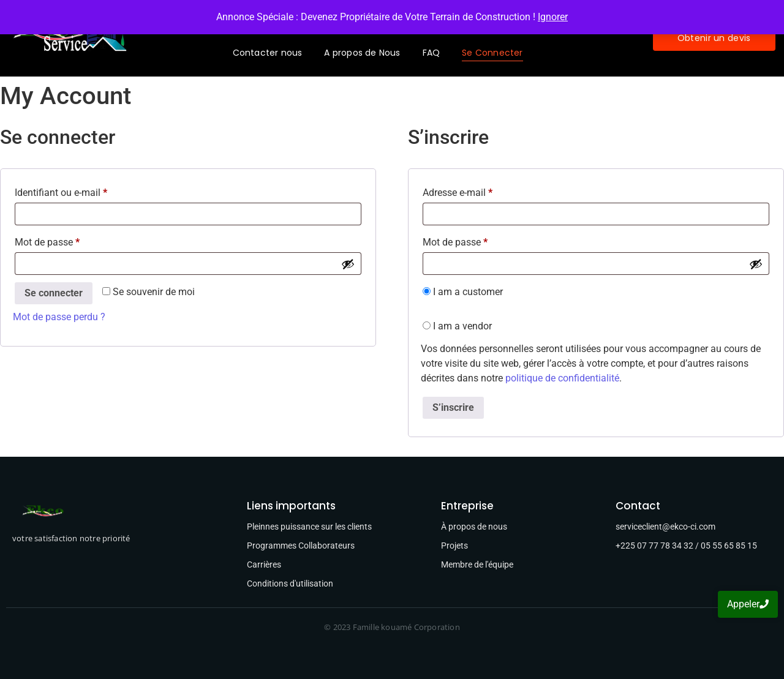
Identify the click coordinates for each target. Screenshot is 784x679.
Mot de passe (70, 240)
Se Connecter (492, 53)
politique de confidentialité (562, 378)
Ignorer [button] (553, 17)
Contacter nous (268, 53)
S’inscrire (453, 407)
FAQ (432, 53)
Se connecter (54, 293)
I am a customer (463, 292)
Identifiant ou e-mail (84, 191)
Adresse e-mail (481, 191)
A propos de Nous (362, 53)
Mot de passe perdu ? (59, 317)
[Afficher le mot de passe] (348, 264)
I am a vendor (457, 326)
